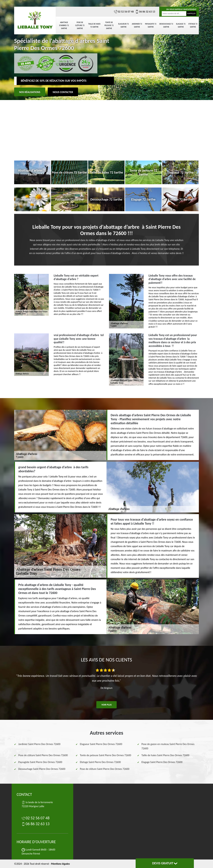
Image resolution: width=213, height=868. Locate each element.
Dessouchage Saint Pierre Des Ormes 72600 (42, 769)
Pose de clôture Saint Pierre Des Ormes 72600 (43, 755)
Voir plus (106, 705)
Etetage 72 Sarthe (193, 25)
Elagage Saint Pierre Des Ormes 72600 (162, 762)
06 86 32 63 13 (145, 12)
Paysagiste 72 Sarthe (151, 25)
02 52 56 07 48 (124, 12)
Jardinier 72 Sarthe (137, 25)
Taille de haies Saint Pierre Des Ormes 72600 (165, 755)
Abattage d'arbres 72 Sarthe (64, 25)
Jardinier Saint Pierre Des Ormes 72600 (39, 744)
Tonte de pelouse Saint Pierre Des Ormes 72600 (106, 755)
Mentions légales (60, 864)
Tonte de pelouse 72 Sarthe (109, 25)
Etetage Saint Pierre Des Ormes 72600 (100, 762)
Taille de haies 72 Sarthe (94, 25)
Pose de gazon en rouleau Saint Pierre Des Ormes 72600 (168, 746)
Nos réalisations (30, 92)
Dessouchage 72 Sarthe (166, 25)
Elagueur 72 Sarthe (124, 25)
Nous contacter (63, 92)
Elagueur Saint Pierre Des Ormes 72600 (101, 744)
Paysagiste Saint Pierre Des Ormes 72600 (40, 762)
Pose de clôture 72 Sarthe (80, 25)
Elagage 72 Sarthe (181, 25)
